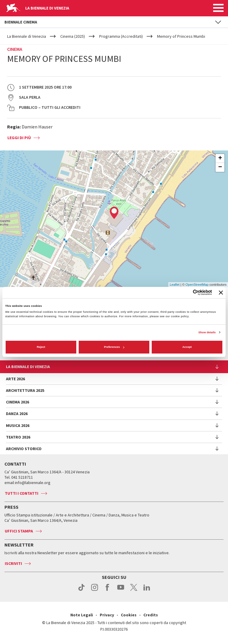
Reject (41, 347)
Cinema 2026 (18, 402)
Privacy (107, 615)
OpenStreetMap (197, 285)
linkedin (147, 590)
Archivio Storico (24, 449)
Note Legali (82, 615)
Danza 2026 (17, 414)
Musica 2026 (18, 425)
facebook (108, 590)
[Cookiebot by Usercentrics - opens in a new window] (186, 292)
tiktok (81, 590)
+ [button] (220, 158)
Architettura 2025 (25, 390)
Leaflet (175, 285)
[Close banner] (221, 293)
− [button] (220, 167)
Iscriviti (13, 563)
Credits (151, 615)
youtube (121, 590)
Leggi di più (19, 138)
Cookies (129, 615)
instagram (95, 590)
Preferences (114, 347)
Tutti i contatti (22, 493)
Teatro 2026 (18, 437)
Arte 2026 (15, 379)
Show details (207, 332)
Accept (187, 347)
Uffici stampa (19, 531)
